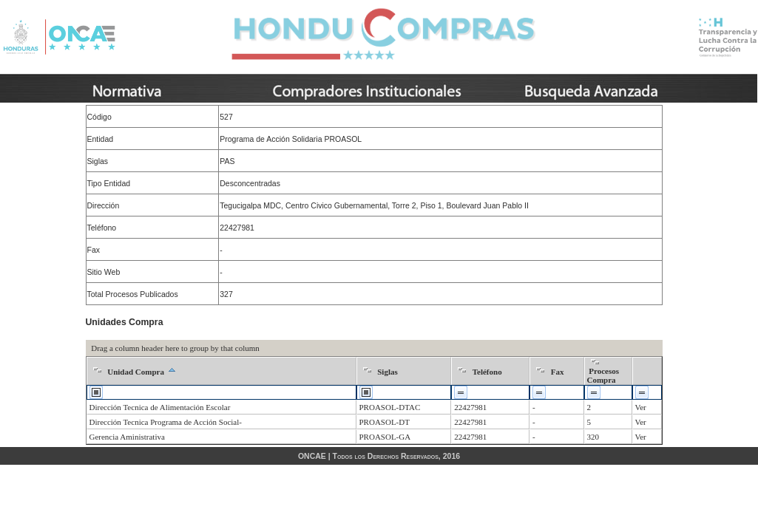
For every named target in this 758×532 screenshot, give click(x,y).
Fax (558, 372)
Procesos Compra (603, 375)
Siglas (388, 372)
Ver (641, 407)
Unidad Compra (136, 372)
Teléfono (487, 372)
